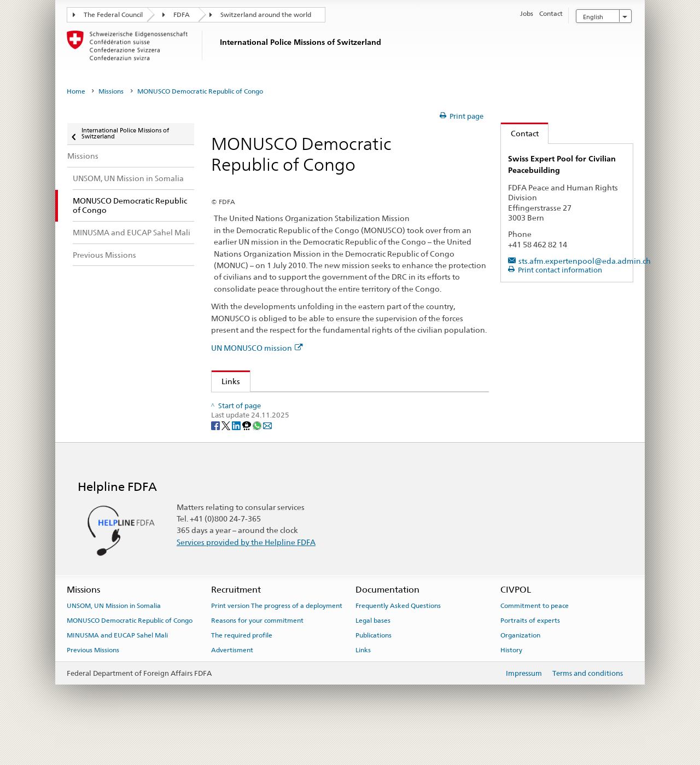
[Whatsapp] (258, 457)
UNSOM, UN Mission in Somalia (114, 637)
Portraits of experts (530, 652)
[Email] (267, 457)
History (511, 681)
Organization (520, 667)
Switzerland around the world (266, 15)
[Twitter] (227, 457)
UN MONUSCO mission (257, 348)
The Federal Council (113, 15)
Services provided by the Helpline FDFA (246, 573)
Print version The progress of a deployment (277, 637)
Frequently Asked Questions (398, 637)
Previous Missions (93, 681)
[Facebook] (216, 457)
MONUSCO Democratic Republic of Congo (130, 652)
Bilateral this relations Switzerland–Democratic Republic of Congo (337, 404)
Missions (111, 91)
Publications (374, 667)
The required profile (242, 667)
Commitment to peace (535, 637)
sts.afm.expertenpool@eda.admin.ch (585, 261)
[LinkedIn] (237, 457)
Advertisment (232, 681)
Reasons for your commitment (257, 652)
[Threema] (247, 457)
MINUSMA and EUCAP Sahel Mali (117, 667)
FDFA (182, 15)
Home (76, 91)
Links (226, 381)
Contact (520, 133)
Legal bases (373, 652)
